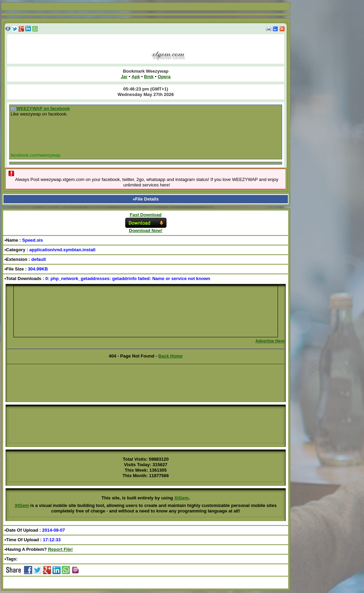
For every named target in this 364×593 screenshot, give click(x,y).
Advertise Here (270, 341)
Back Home (171, 356)
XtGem (181, 498)
